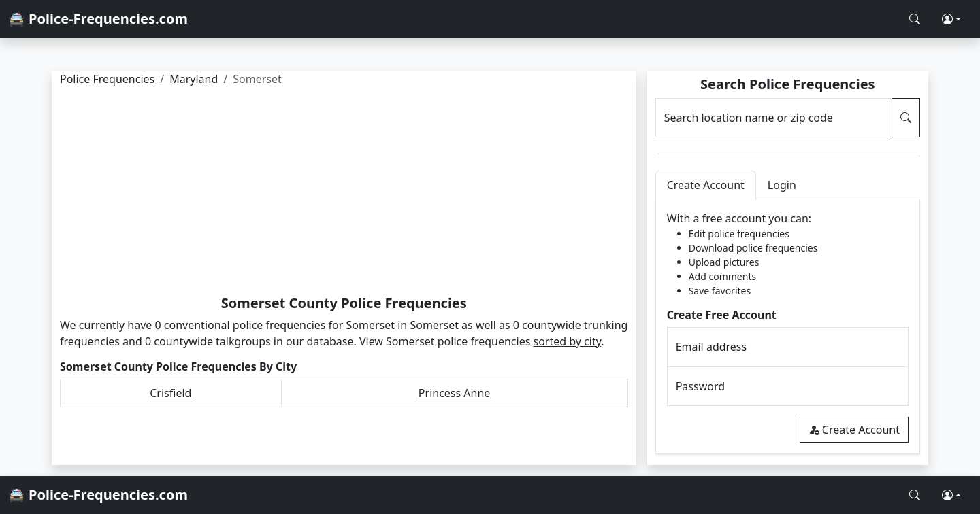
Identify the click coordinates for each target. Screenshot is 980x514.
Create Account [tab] (706, 185)
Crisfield (170, 393)
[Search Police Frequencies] (915, 19)
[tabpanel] (788, 327)
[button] (951, 19)
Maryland (194, 79)
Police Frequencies (107, 79)
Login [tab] (782, 185)
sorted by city (568, 341)
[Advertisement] (344, 193)
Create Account (854, 430)
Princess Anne (455, 393)
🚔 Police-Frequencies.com (98, 19)
